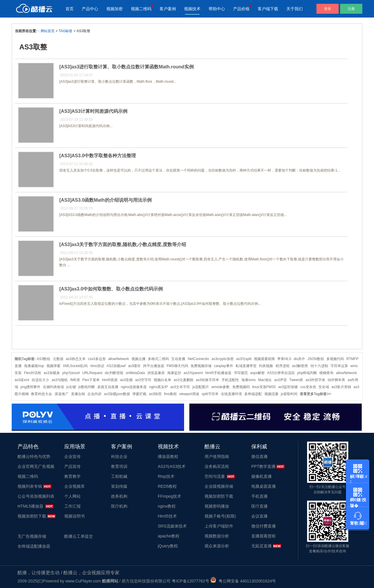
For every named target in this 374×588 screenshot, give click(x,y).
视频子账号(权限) (220, 516)
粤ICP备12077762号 (191, 581)
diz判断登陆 (114, 373)
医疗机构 (119, 506)
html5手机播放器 (218, 373)
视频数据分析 (217, 536)
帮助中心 (217, 9)
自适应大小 (40, 380)
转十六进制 (319, 366)
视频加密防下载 (32, 516)
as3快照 (155, 394)
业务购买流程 (217, 466)
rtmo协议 (97, 366)
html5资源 (110, 380)
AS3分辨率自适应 (281, 373)
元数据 (58, 359)
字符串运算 (339, 366)
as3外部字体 (315, 380)
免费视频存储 (201, 366)
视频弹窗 (53, 366)
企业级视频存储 (219, 486)
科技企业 (119, 456)
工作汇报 (72, 506)
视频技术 (192, 9)
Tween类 (296, 380)
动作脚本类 (336, 380)
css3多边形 (97, 359)
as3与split (244, 359)
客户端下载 (268, 9)
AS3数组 (44, 359)
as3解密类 (300, 366)
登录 (328, 9)
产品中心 (90, 9)
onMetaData (135, 373)
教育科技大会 (41, 394)
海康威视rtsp (34, 366)
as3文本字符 (180, 387)
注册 (351, 9)
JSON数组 (316, 359)
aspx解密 (257, 373)
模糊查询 (326, 373)
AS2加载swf (116, 366)
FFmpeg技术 (169, 496)
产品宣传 (72, 466)
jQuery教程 (168, 546)
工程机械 (119, 476)
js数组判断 (87, 387)
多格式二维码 (158, 359)
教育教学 (72, 476)
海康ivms (249, 380)
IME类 (75, 380)
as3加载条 (52, 373)
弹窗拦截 (139, 394)
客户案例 (168, 9)
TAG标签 (66, 31)
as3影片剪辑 (341, 387)
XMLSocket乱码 (75, 366)
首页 (70, 9)
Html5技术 (167, 516)
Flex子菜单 (91, 380)
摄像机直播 (262, 476)
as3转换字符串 (207, 380)
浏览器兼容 (156, 373)
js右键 (71, 387)
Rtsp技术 (166, 476)
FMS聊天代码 (177, 366)
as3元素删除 (184, 380)
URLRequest (92, 373)
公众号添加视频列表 (36, 496)
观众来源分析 (217, 546)
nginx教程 (167, 506)
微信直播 (259, 456)
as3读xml (22, 380)
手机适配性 (230, 380)
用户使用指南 (217, 456)
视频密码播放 (217, 506)
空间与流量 (215, 476)
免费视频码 (241, 387)
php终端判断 (307, 373)
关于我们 (295, 9)
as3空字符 (143, 380)
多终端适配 (253, 394)
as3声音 (280, 380)
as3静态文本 (76, 359)
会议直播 (259, 516)
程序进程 (283, 366)
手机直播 (259, 496)
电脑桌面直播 (264, 486)
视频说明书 (75, 516)
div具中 (299, 359)
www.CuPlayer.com (83, 581)
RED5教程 (167, 486)
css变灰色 (308, 387)
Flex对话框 (33, 373)
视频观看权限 (264, 359)
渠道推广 (62, 394)
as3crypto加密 (223, 359)
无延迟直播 (262, 546)
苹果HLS (284, 359)
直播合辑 (78, 394)
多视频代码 (335, 359)
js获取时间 (289, 394)
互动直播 (178, 359)
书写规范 (241, 373)
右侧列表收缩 (53, 387)
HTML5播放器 (30, 506)
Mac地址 (265, 380)
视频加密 (115, 9)
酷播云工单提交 (79, 536)
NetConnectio (199, 359)
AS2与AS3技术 (172, 466)
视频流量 (271, 394)
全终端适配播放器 (34, 546)
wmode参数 (221, 387)
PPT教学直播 (263, 466)
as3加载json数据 (117, 394)
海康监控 (174, 373)
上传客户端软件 (219, 526)
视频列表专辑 (30, 486)
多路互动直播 (108, 387)
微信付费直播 (264, 526)
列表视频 (266, 366)
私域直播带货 (246, 366)
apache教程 (169, 536)
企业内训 (94, 394)
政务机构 (119, 496)
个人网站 (72, 496)
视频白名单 (162, 380)
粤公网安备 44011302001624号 (243, 581)
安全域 (324, 387)
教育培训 (119, 466)
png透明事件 (30, 387)
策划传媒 (119, 486)
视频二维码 (141, 9)
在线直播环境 (231, 394)
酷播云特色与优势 (34, 456)
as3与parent (193, 373)
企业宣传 (72, 456)
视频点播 (138, 359)
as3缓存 (134, 366)
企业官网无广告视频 (36, 466)
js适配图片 (201, 387)
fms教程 (170, 394)
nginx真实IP (158, 387)
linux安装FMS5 (264, 387)
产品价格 (241, 9)
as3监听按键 (288, 387)
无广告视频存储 (32, 536)
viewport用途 (189, 394)
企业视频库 (75, 486)
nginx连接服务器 (134, 387)
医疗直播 (259, 506)
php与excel (71, 373)
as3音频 (126, 380)
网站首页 (48, 31)
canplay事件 (223, 366)
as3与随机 (60, 380)
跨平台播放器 (154, 366)
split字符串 (210, 394)
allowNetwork (118, 359)
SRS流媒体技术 (172, 526)
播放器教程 (168, 456)
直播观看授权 (264, 536)
